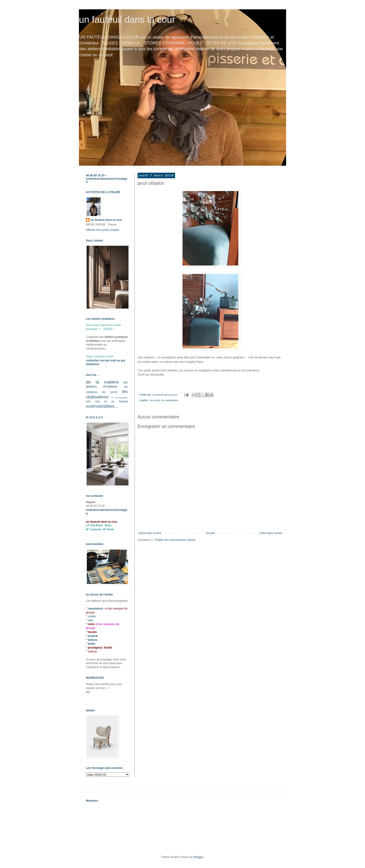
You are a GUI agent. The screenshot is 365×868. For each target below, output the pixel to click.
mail (113, 360)
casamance (96, 609)
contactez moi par (98, 360)
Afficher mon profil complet (102, 230)
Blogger (199, 857)
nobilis (92, 616)
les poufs (155, 400)
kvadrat (93, 636)
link (88, 692)
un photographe (119, 398)
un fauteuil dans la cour (127, 20)
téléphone (93, 364)
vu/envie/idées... (102, 406)
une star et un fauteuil (107, 401)
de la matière (102, 382)
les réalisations (170, 400)
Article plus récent (150, 533)
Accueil (210, 533)
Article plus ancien (271, 533)
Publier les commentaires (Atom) (175, 540)
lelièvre (93, 640)
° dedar (91, 644)
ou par (121, 360)
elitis (91, 620)
